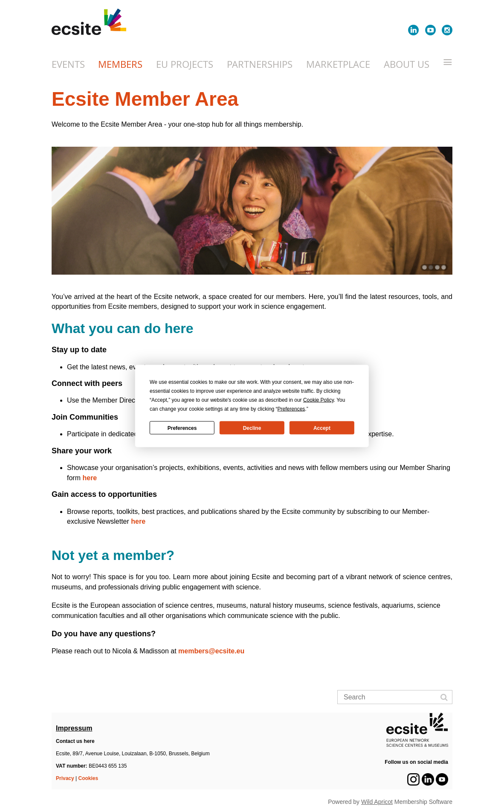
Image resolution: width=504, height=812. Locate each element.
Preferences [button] (291, 409)
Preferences (182, 428)
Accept (322, 428)
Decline (252, 428)
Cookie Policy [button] (319, 400)
